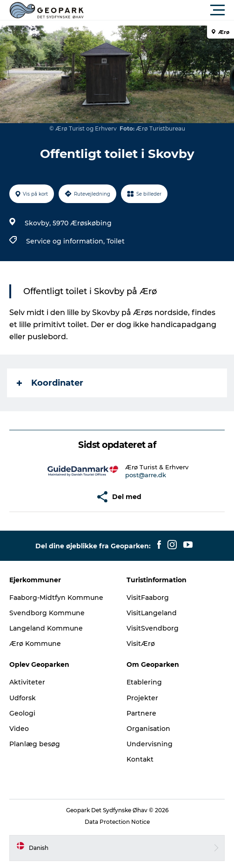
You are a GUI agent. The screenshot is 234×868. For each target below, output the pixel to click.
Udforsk (23, 698)
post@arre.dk (146, 475)
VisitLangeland (152, 613)
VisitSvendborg (153, 628)
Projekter (142, 698)
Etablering (144, 682)
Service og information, (66, 241)
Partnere (141, 713)
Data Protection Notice (117, 822)
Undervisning (150, 744)
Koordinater (50, 383)
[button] (159, 10)
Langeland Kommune (46, 628)
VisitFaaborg (148, 598)
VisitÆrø (141, 644)
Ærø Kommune (35, 644)
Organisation (148, 729)
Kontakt (140, 759)
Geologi (22, 713)
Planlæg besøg (35, 744)
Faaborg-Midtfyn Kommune (56, 598)
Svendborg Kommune (47, 613)
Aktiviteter (27, 682)
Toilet (116, 241)
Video (19, 729)
